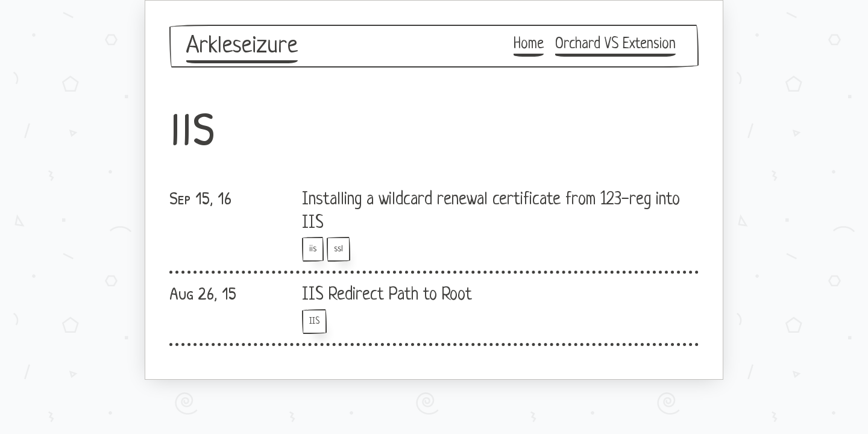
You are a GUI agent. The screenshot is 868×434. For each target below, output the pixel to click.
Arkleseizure (242, 46)
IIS (314, 321)
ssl (338, 249)
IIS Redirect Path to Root (387, 295)
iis (313, 249)
